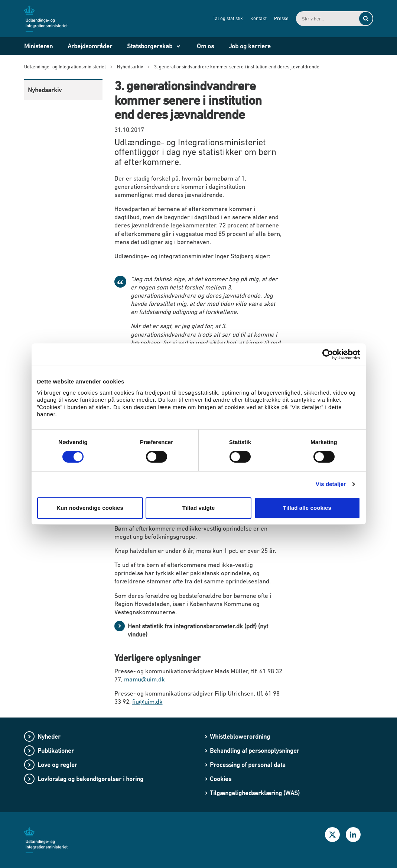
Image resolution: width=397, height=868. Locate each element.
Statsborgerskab (150, 46)
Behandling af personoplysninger (255, 751)
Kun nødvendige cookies (90, 508)
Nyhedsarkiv (45, 90)
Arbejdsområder (90, 46)
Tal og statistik (228, 18)
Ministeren (38, 46)
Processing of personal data (248, 765)
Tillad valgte (199, 508)
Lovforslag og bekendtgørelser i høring (90, 779)
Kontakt (258, 18)
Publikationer (56, 751)
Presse (281, 18)
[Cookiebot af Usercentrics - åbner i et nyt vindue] (328, 354)
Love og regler (57, 765)
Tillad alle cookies (307, 508)
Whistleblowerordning (240, 736)
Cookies (221, 779)
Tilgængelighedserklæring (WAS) (255, 793)
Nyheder (49, 736)
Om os (205, 46)
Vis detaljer (331, 484)
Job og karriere (250, 46)
